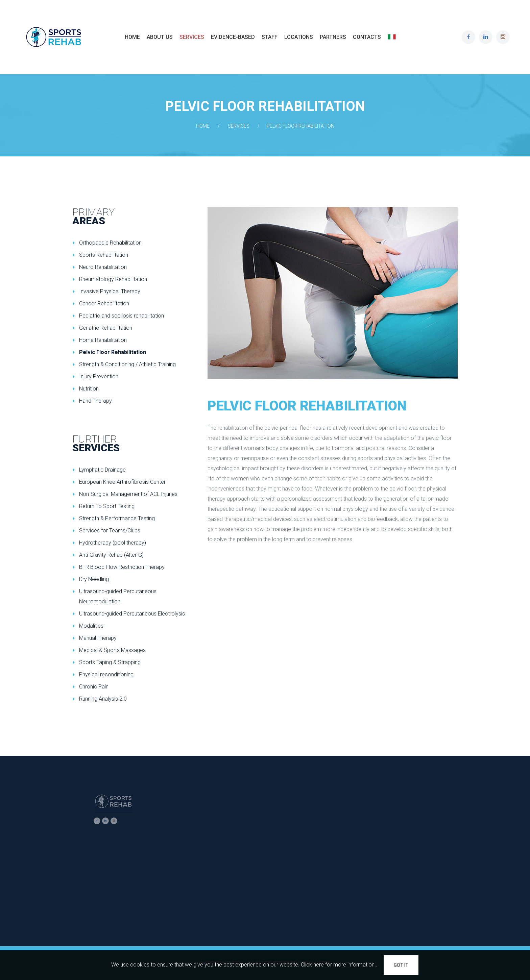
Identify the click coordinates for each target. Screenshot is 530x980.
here (319, 965)
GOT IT (401, 965)
